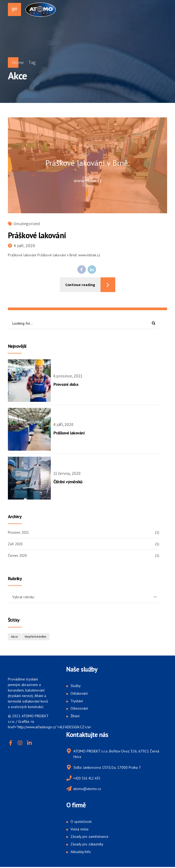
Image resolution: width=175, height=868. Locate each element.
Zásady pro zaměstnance (90, 837)
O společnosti (81, 822)
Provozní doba (66, 384)
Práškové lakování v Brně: (87, 163)
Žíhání (75, 716)
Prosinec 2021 (19, 532)
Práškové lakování (37, 235)
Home (18, 62)
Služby (76, 686)
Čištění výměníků (68, 482)
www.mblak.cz (88, 181)
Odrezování (80, 709)
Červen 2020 (18, 556)
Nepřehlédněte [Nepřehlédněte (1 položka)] (36, 637)
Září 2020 (16, 544)
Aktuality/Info (81, 853)
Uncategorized (27, 224)
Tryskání (77, 701)
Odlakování (79, 694)
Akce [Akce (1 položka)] (14, 637)
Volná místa (79, 830)
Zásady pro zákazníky (87, 845)
